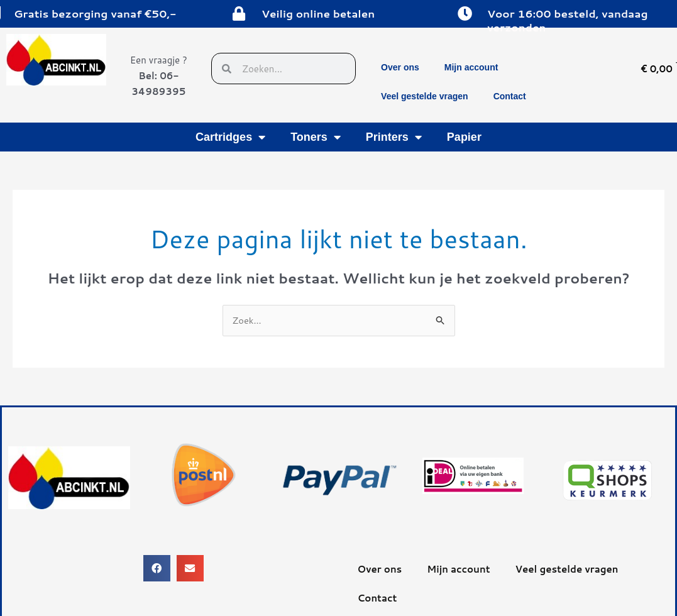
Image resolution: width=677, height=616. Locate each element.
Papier (464, 137)
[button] (157, 569)
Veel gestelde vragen (425, 96)
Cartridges (230, 137)
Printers (394, 137)
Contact (510, 96)
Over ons (400, 67)
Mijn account (471, 67)
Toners (316, 137)
